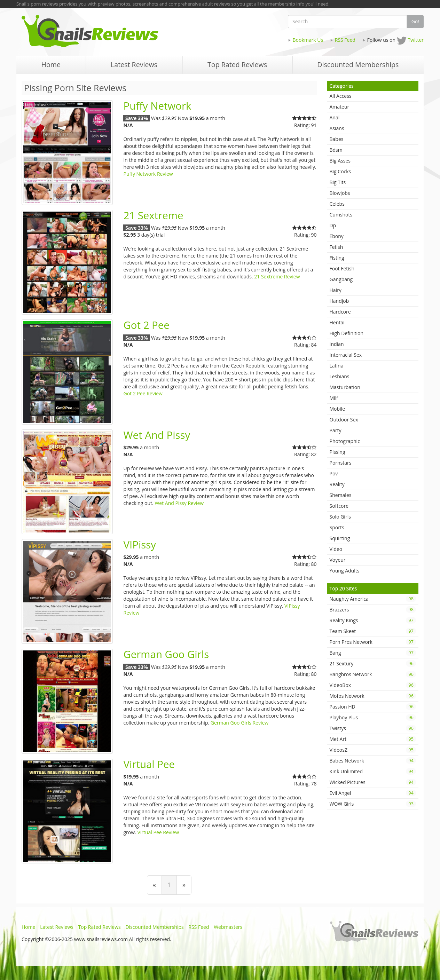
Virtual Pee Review (158, 832)
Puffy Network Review (148, 174)
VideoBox (373, 685)
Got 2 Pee (146, 325)
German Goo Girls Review (239, 723)
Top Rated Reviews (100, 927)
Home (29, 927)
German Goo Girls (166, 654)
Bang (373, 653)
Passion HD (373, 707)
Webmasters (228, 927)
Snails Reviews (118, 31)
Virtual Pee (149, 764)
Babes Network (373, 761)
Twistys (373, 728)
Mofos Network (373, 696)
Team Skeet (373, 631)
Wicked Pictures (373, 782)
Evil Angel (373, 793)
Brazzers (373, 610)
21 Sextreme (153, 215)
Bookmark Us (308, 40)
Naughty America (373, 599)
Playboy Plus (373, 717)
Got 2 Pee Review (143, 393)
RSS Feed (345, 40)
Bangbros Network (373, 674)
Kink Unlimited (373, 771)
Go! (415, 21)
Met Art (373, 739)
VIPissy (140, 545)
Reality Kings (373, 620)
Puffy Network (157, 106)
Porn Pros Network (373, 642)
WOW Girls (373, 804)
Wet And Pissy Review (179, 503)
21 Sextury (373, 663)
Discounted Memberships (154, 927)
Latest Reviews (57, 927)
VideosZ (373, 750)
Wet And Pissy (157, 435)
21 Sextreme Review (277, 276)
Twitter (416, 40)
